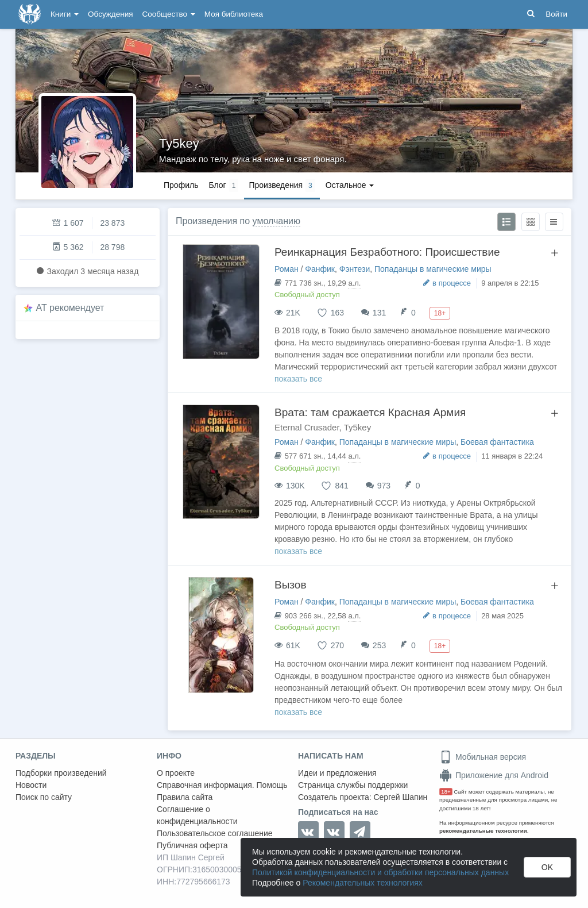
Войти (556, 14)
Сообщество (169, 14)
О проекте (176, 773)
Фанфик (320, 269)
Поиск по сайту (44, 797)
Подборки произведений (61, 773)
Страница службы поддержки (353, 785)
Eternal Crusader (307, 427)
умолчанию (276, 221)
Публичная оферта (192, 845)
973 (384, 486)
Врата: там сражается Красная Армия (370, 412)
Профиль (181, 185)
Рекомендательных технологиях (363, 883)
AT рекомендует (70, 308)
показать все (298, 379)
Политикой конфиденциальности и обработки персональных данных (380, 872)
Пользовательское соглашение (215, 833)
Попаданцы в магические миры (433, 269)
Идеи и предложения (337, 773)
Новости (31, 785)
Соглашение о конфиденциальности (197, 815)
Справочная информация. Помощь (222, 785)
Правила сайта (185, 797)
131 (379, 313)
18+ (446, 792)
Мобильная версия (483, 757)
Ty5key (179, 143)
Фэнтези (355, 269)
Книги (65, 14)
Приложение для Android (494, 775)
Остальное (350, 185)
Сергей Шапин (400, 797)
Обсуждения (110, 14)
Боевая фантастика (497, 442)
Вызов (291, 585)
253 (379, 645)
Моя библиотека (234, 14)
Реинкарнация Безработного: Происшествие (387, 252)
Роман (287, 269)
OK (547, 867)
